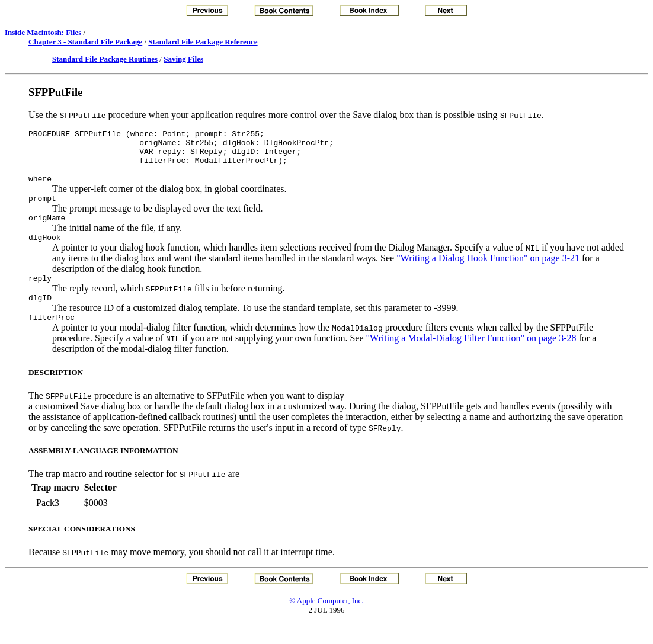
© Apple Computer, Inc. (326, 620)
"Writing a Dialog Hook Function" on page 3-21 (488, 272)
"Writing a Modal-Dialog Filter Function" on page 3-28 (471, 358)
